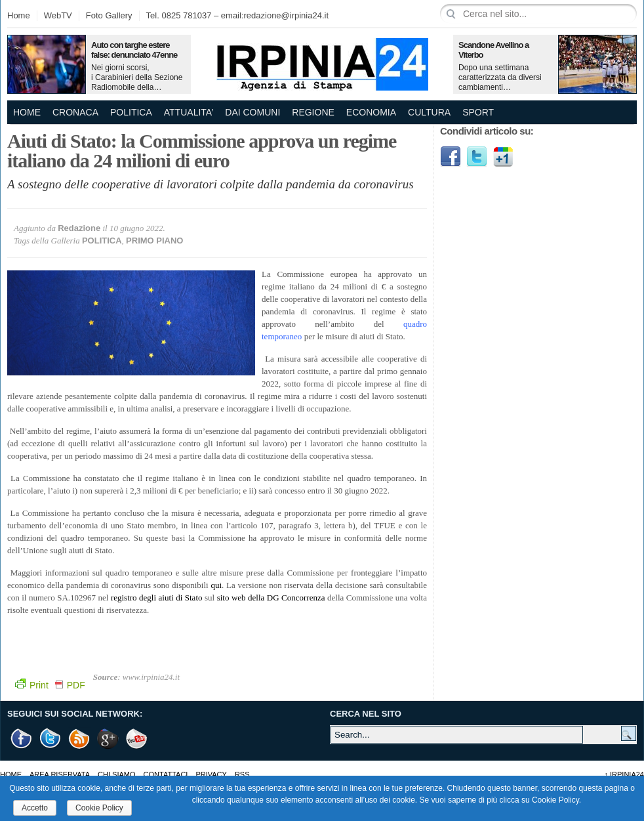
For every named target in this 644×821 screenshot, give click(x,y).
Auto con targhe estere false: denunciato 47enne (134, 50)
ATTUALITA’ (189, 112)
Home (19, 15)
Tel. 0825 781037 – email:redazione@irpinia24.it (237, 15)
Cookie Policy (99, 808)
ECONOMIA (371, 112)
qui (216, 585)
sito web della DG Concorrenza (271, 598)
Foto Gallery (109, 15)
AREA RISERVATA (60, 774)
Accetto (35, 808)
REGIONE (313, 112)
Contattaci (166, 774)
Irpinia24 (624, 774)
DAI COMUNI (252, 112)
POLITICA (131, 112)
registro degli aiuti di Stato (157, 598)
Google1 (503, 157)
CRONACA (75, 112)
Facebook (451, 157)
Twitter (477, 157)
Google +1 (108, 739)
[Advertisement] (495, 381)
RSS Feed (79, 739)
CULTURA (429, 112)
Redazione (79, 228)
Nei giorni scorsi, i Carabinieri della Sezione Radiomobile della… (137, 77)
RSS (242, 774)
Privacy (211, 774)
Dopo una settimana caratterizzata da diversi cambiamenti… (500, 77)
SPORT (478, 112)
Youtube (137, 739)
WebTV (58, 15)
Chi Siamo (116, 774)
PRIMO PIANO (154, 241)
